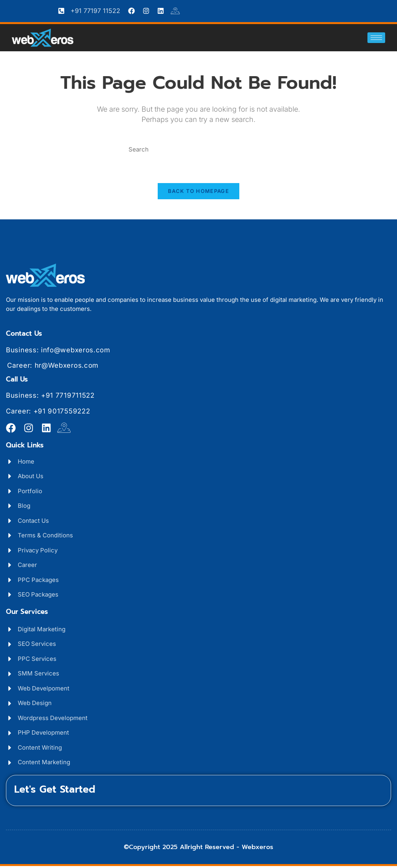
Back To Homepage (198, 193)
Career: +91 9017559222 (48, 413)
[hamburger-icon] (376, 38)
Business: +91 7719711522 (50, 397)
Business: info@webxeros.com (58, 352)
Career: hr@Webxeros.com (53, 367)
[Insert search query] (198, 150)
